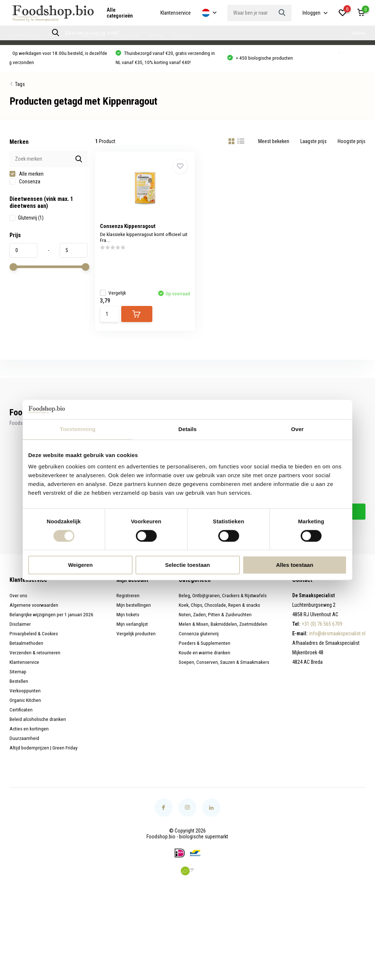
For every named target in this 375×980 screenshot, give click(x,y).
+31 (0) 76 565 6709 (322, 630)
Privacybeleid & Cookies (34, 639)
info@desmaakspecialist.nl (337, 639)
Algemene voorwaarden (34, 611)
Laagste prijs (313, 143)
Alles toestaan (295, 565)
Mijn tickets (127, 620)
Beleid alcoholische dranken (39, 725)
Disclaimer (21, 630)
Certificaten (21, 715)
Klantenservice (176, 13)
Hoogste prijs (352, 143)
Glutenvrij (27, 220)
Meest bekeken (274, 143)
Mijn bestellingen (133, 611)
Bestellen (19, 687)
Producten (59, 35)
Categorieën (92, 35)
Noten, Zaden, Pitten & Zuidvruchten (214, 620)
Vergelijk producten (136, 639)
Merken (156, 35)
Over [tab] (298, 429)
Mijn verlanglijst (132, 630)
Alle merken (27, 176)
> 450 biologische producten (271, 60)
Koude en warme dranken (203, 658)
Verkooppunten (25, 696)
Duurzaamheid (25, 744)
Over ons (182, 35)
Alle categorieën (120, 13)
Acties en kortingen (30, 734)
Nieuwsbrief (126, 35)
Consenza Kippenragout (130, 228)
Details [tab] (187, 429)
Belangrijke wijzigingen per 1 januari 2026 (52, 620)
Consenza (25, 184)
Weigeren (80, 565)
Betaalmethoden (27, 649)
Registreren (128, 601)
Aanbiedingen (25, 35)
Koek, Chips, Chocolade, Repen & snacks (220, 611)
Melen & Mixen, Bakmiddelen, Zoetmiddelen (222, 630)
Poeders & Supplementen (204, 649)
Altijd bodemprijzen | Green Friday (44, 753)
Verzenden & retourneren (35, 658)
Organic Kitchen (26, 706)
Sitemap (18, 677)
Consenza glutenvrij (198, 639)
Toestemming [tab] (78, 429)
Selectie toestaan (188, 565)
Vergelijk (116, 294)
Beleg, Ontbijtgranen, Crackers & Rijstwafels (222, 601)
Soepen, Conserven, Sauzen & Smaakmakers (224, 668)
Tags (20, 86)
